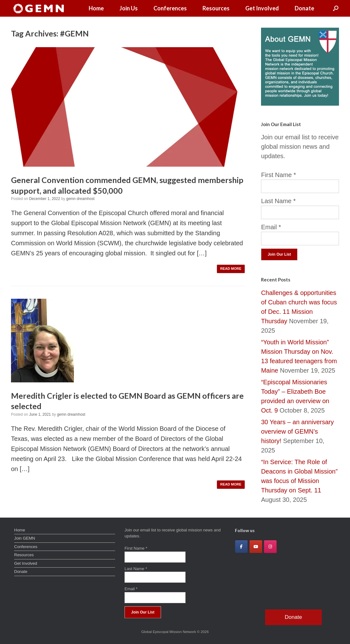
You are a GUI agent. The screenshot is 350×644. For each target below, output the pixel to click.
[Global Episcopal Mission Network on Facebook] (241, 547)
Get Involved (262, 8)
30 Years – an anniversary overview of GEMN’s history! (297, 431)
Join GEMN (25, 538)
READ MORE (231, 269)
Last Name (278, 201)
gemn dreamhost (80, 199)
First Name (278, 175)
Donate (304, 8)
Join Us (129, 8)
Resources (216, 8)
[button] (336, 8)
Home (96, 8)
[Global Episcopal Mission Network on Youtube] (256, 547)
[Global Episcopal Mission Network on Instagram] (270, 547)
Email (271, 227)
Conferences (170, 8)
